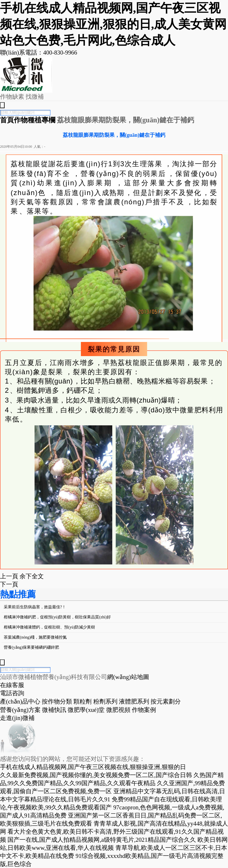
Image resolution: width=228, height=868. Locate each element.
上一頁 (9, 576)
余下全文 (32, 576)
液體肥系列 (134, 701)
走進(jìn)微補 (17, 718)
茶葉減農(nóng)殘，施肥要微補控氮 (35, 637)
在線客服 (12, 685)
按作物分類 (57, 701)
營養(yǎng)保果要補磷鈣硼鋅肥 (31, 647)
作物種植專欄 (35, 120)
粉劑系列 (105, 701)
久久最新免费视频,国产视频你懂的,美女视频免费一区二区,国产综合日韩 (96, 775)
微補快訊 (54, 710)
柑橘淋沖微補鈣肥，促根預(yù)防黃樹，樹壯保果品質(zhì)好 (57, 617)
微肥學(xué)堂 (86, 710)
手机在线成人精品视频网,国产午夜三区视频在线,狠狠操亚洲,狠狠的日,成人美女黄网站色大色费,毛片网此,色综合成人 (113, 24)
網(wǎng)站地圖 (128, 677)
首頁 (7, 120)
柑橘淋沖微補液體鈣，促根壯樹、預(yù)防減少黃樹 (49, 627)
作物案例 (144, 710)
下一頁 (9, 584)
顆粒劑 (82, 701)
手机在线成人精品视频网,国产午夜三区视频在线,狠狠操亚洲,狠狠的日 (93, 767)
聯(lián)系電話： (39, 52)
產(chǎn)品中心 (20, 701)
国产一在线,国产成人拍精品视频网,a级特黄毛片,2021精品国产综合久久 (102, 840)
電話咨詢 (12, 693)
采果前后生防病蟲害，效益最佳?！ (35, 607)
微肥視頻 (118, 710)
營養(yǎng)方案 (20, 710)
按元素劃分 (166, 701)
